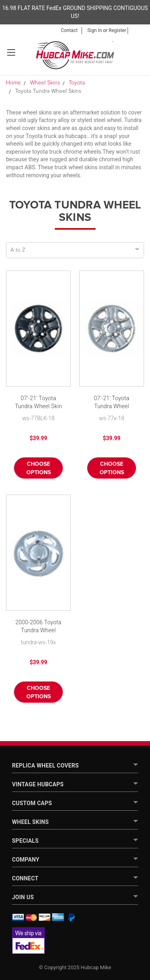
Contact (69, 30)
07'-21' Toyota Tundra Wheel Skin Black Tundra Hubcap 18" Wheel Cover (38, 403)
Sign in (94, 30)
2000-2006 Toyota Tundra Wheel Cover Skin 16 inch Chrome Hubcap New (38, 627)
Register (118, 30)
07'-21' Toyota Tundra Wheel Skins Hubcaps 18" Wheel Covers (112, 403)
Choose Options (39, 468)
